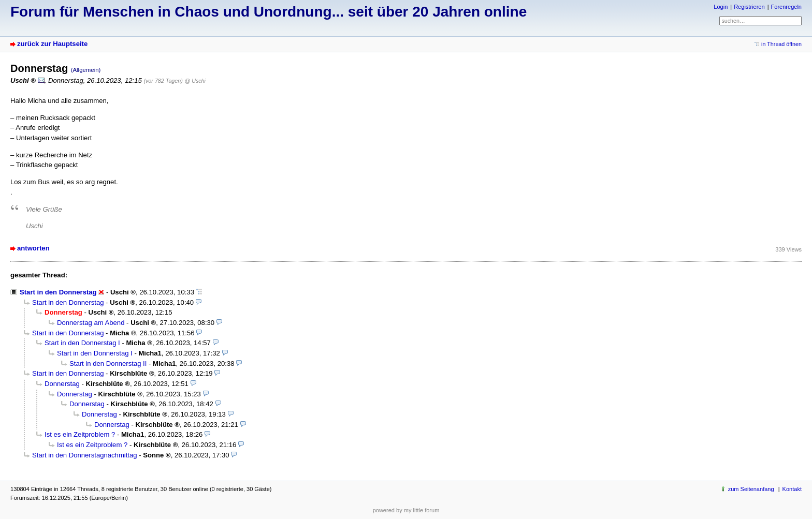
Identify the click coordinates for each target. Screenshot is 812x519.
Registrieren (749, 7)
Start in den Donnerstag (58, 292)
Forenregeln (786, 7)
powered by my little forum (406, 510)
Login (721, 7)
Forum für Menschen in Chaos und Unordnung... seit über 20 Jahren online (269, 12)
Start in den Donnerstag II (108, 364)
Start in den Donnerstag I (82, 343)
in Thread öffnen (781, 44)
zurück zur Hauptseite (52, 44)
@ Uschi (195, 81)
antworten (33, 248)
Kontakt (792, 489)
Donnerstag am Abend (91, 323)
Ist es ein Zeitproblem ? (80, 434)
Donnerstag (62, 384)
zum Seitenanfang (751, 489)
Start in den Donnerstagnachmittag (85, 455)
